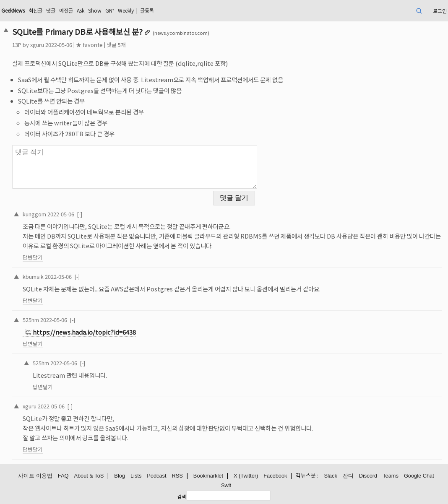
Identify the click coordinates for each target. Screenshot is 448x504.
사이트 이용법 (35, 476)
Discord (368, 476)
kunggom (34, 214)
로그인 (440, 11)
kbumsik (33, 277)
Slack (330, 476)
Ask (81, 10)
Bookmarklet (208, 476)
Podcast (156, 476)
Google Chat (419, 476)
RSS (177, 476)
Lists (136, 476)
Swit (226, 485)
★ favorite (89, 45)
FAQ (63, 476)
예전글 (66, 10)
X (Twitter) (246, 476)
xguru (37, 45)
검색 (182, 496)
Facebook (275, 476)
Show (95, 10)
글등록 (147, 10)
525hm (31, 320)
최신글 (35, 10)
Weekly (126, 10)
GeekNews (13, 10)
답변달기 (33, 257)
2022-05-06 (61, 214)
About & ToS (89, 476)
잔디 (348, 476)
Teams (391, 476)
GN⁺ (110, 10)
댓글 (51, 10)
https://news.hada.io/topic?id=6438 (84, 332)
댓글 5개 (116, 45)
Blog (120, 476)
